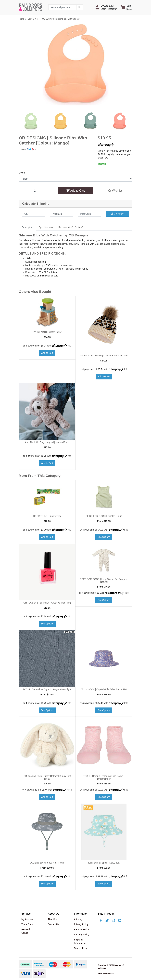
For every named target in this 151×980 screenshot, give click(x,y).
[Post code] (89, 214)
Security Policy (82, 935)
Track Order (27, 924)
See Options (104, 537)
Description (27, 227)
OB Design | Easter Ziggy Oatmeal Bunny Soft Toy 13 (47, 777)
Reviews (71, 227)
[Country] (62, 214)
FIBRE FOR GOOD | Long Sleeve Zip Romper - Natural (104, 581)
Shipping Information (80, 941)
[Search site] (80, 7)
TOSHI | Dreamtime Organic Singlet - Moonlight (47, 689)
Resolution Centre (27, 931)
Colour (22, 173)
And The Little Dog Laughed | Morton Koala (47, 442)
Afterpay (78, 919)
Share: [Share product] (27, 149)
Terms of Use (81, 948)
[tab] (27, 227)
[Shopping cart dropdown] (126, 7)
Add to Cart (75, 191)
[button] (106, 7)
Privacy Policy (81, 924)
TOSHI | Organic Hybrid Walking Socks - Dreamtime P (104, 777)
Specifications (46, 227)
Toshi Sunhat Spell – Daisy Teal (104, 863)
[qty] (34, 214)
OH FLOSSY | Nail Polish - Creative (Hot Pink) (47, 603)
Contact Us (53, 924)
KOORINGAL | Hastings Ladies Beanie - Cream (104, 356)
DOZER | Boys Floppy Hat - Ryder (47, 863)
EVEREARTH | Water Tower (47, 332)
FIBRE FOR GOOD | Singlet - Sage (104, 516)
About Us (52, 919)
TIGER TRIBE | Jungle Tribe (47, 516)
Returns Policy (81, 929)
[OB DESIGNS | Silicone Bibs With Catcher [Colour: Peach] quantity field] (36, 191)
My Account (27, 919)
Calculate (117, 214)
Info (69, 346)
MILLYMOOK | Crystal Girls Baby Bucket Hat (104, 689)
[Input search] (62, 7)
